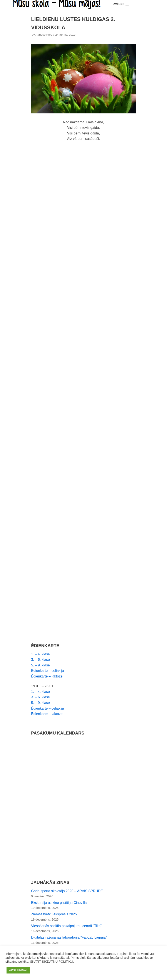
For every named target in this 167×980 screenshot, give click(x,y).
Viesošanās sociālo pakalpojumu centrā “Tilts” (66, 926)
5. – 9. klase (40, 665)
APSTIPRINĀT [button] (18, 970)
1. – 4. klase (40, 654)
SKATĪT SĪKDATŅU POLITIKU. (52, 962)
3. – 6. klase (40, 660)
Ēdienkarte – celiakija (48, 671)
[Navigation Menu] (121, 4)
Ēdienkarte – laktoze (47, 677)
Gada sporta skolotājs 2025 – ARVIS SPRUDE (67, 891)
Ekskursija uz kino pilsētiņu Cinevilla (59, 903)
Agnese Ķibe (44, 35)
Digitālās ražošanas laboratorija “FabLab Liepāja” (69, 938)
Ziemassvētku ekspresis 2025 (54, 915)
